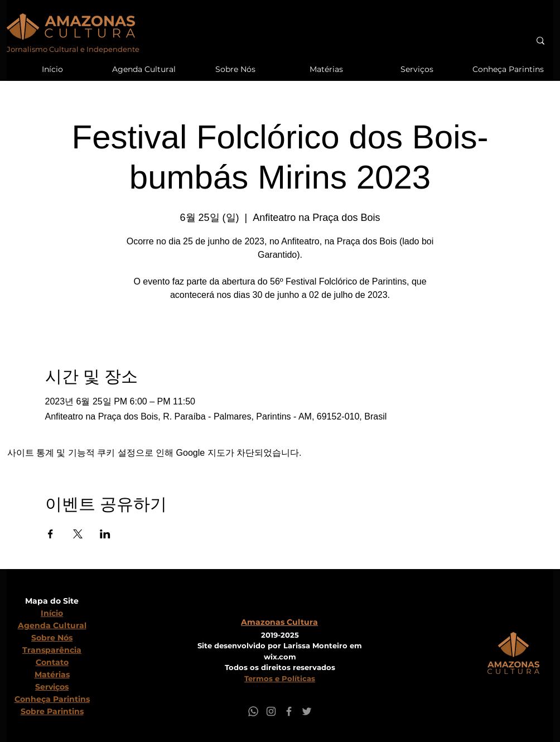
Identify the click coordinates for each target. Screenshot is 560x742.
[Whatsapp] (253, 711)
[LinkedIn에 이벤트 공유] (105, 534)
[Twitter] (307, 711)
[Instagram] (271, 711)
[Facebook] (289, 711)
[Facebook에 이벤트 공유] (50, 534)
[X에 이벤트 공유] (78, 534)
